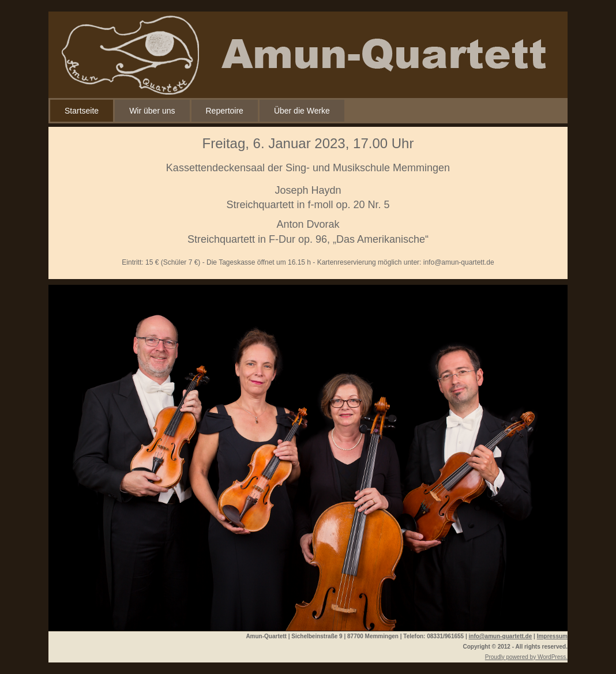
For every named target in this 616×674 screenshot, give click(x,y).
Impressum (552, 636)
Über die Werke (302, 111)
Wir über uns (152, 111)
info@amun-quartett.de (459, 262)
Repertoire (225, 111)
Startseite (82, 111)
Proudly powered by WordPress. (526, 657)
